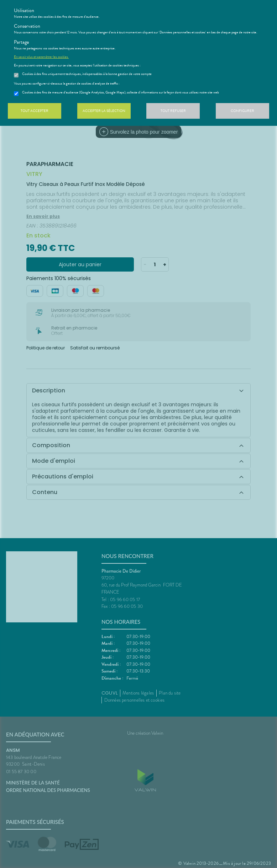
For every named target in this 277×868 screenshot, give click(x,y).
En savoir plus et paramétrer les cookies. (41, 57)
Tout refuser (173, 111)
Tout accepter (35, 111)
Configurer (242, 111)
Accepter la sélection (104, 111)
